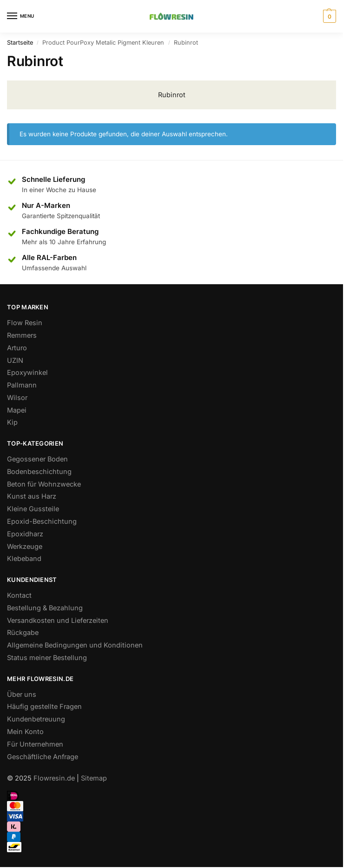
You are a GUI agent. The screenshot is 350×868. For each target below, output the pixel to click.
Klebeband (24, 558)
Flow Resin (25, 323)
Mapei (17, 410)
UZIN (15, 360)
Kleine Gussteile (33, 509)
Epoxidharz (25, 534)
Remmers (22, 335)
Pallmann (22, 385)
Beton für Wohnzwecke (44, 484)
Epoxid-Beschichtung (42, 521)
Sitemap (94, 778)
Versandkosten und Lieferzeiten (58, 620)
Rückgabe (23, 632)
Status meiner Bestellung (47, 658)
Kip (12, 422)
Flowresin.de (54, 778)
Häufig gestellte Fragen (44, 706)
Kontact (19, 595)
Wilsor (17, 397)
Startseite (20, 43)
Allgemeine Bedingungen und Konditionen (75, 645)
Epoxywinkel (27, 372)
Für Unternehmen (35, 744)
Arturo (17, 348)
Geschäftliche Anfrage (43, 757)
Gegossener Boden (37, 459)
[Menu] (21, 16)
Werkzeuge (25, 546)
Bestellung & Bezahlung (45, 608)
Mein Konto (25, 731)
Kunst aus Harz (32, 496)
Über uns (22, 694)
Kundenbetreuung (36, 719)
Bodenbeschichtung (39, 471)
